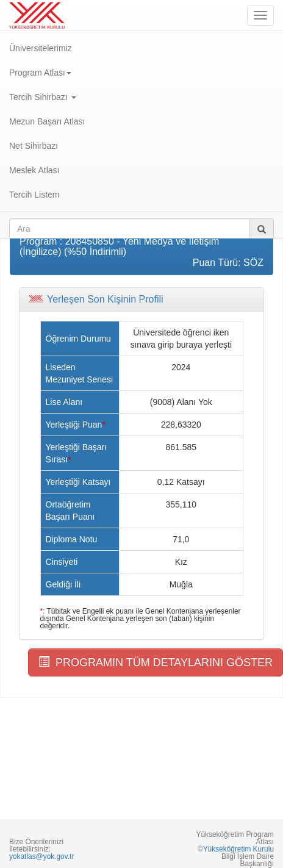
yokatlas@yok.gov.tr (41, 856)
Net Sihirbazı (34, 146)
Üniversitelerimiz (41, 48)
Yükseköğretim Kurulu (238, 849)
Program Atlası (40, 73)
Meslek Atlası (34, 170)
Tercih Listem (34, 195)
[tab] (141, 299)
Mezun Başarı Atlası (47, 121)
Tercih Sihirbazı (43, 97)
